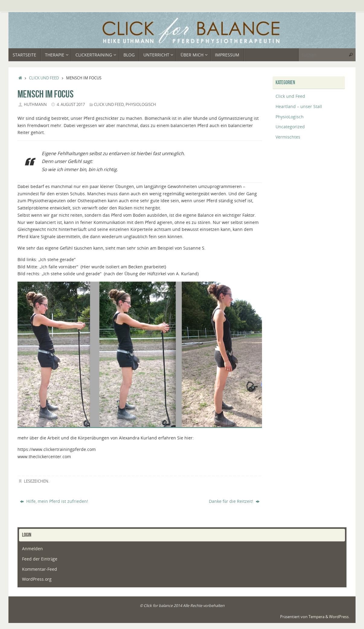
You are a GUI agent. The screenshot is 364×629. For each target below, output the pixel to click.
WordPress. (339, 617)
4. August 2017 (71, 105)
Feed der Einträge (40, 559)
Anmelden (32, 549)
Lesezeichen (36, 481)
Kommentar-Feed (40, 569)
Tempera (316, 617)
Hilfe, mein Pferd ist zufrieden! (54, 501)
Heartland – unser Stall (299, 106)
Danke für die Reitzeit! (234, 501)
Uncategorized (290, 127)
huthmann (35, 105)
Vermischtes (288, 137)
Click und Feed (44, 78)
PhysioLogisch (141, 105)
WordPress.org (37, 579)
